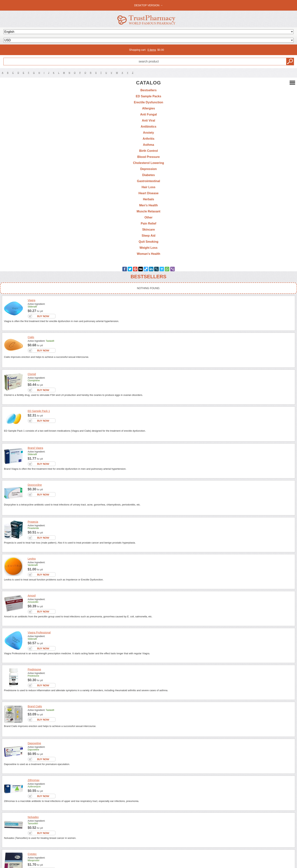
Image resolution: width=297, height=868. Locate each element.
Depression (148, 169)
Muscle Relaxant (148, 211)
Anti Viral (148, 120)
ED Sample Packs (148, 96)
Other (149, 217)
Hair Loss (149, 187)
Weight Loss (149, 248)
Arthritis (148, 139)
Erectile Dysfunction (149, 102)
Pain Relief (148, 223)
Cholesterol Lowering (148, 163)
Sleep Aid (148, 236)
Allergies (148, 108)
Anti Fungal (148, 114)
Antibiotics (149, 127)
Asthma (149, 145)
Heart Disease (148, 193)
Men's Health (148, 205)
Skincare (149, 230)
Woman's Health (148, 254)
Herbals (149, 199)
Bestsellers (148, 90)
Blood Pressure (148, 157)
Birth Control (149, 151)
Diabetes (149, 175)
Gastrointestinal (148, 181)
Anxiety (148, 133)
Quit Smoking (148, 242)
